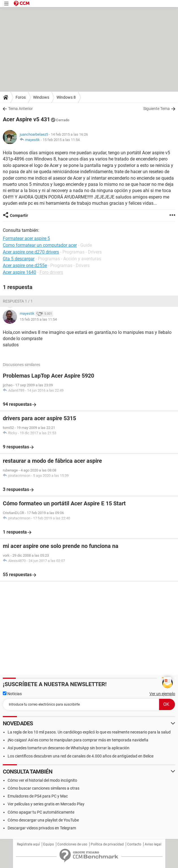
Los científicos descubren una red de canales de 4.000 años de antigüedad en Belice (81, 756)
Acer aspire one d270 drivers (31, 252)
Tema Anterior (20, 109)
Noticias (12, 694)
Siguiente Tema (157, 109)
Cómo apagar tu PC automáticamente (41, 812)
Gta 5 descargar (19, 259)
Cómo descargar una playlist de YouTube (43, 820)
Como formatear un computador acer (40, 245)
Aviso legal (153, 844)
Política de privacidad (107, 844)
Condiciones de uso (72, 844)
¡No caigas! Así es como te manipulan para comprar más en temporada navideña (78, 740)
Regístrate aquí (28, 844)
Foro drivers (51, 272)
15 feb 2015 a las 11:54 (61, 140)
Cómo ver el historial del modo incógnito (42, 780)
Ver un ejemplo (162, 694)
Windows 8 (66, 97)
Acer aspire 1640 (19, 272)
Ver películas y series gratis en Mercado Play (46, 804)
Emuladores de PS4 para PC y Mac (38, 796)
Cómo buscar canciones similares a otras (44, 788)
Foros (21, 97)
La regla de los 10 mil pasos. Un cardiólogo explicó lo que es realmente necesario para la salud (89, 732)
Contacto (134, 844)
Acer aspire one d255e (25, 266)
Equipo (49, 844)
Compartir (19, 215)
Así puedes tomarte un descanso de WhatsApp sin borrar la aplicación (69, 748)
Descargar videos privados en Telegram (42, 828)
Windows (41, 97)
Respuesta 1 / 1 (18, 301)
